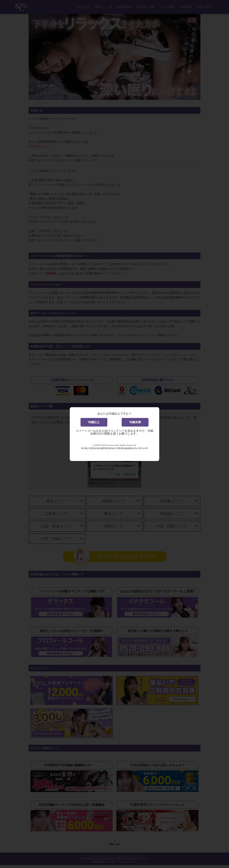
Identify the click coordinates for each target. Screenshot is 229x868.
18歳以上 (94, 422)
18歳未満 (135, 422)
